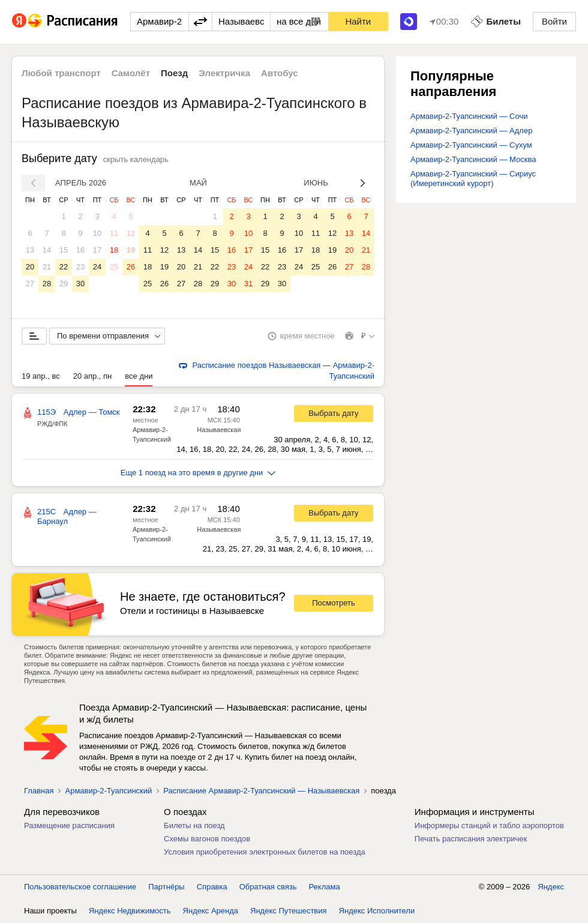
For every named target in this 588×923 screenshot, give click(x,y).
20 (30, 267)
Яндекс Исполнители (377, 911)
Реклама (325, 887)
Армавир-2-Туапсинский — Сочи (469, 116)
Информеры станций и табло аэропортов (489, 825)
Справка (212, 887)
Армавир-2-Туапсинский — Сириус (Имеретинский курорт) (473, 179)
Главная (39, 791)
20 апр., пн (93, 376)
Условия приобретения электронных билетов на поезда (265, 852)
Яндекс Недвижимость (130, 911)
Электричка (224, 73)
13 (30, 250)
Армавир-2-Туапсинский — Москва (473, 159)
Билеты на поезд (194, 825)
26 (131, 267)
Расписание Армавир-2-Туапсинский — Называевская (261, 791)
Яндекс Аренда (211, 911)
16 (80, 250)
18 (114, 250)
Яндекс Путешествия (289, 911)
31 (248, 284)
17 (97, 250)
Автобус (280, 73)
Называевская (219, 430)
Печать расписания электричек (471, 839)
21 (47, 267)
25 (114, 267)
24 (97, 267)
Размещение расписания (69, 825)
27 (30, 284)
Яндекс (551, 887)
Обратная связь (268, 887)
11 (114, 233)
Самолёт (131, 73)
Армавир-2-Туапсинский (108, 791)
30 (80, 284)
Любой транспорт (61, 73)
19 (131, 250)
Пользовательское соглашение (80, 887)
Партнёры (166, 887)
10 (97, 233)
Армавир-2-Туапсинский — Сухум (471, 145)
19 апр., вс (41, 376)
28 (47, 284)
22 (64, 267)
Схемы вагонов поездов (207, 839)
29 (64, 284)
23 (80, 267)
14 (47, 250)
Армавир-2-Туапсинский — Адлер (471, 131)
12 (131, 233)
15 (64, 250)
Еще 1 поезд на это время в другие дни (198, 473)
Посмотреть (334, 603)
